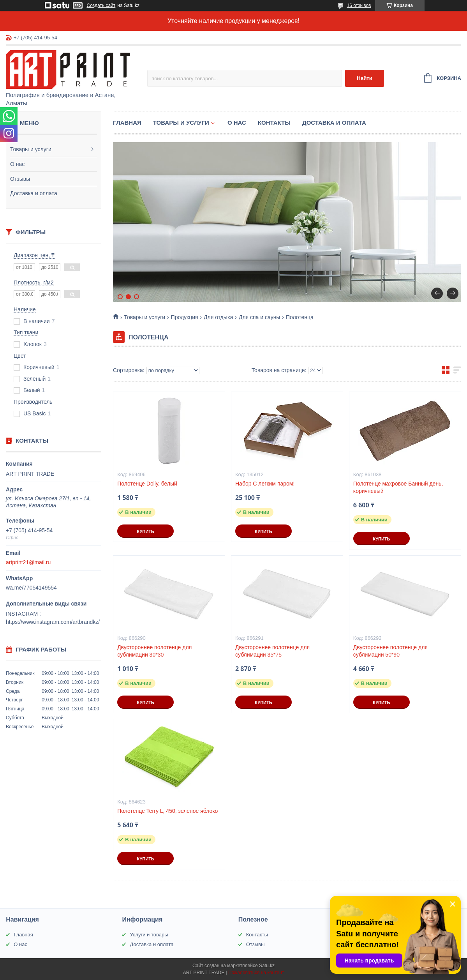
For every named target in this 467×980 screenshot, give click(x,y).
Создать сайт (101, 5)
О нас (17, 164)
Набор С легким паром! (265, 484)
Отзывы (20, 179)
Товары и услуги (31, 149)
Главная (127, 123)
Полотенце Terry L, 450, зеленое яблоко (167, 811)
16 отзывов (359, 5)
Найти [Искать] (365, 78)
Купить (145, 531)
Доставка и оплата (34, 193)
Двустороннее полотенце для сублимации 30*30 (154, 651)
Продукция (185, 317)
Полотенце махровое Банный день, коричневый (398, 487)
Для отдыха (218, 317)
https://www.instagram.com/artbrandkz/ (53, 622)
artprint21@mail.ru (28, 562)
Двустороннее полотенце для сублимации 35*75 (272, 651)
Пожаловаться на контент (256, 973)
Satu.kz (267, 966)
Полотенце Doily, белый (147, 484)
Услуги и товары (149, 935)
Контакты (274, 123)
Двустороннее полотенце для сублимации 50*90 (390, 651)
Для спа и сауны (260, 317)
